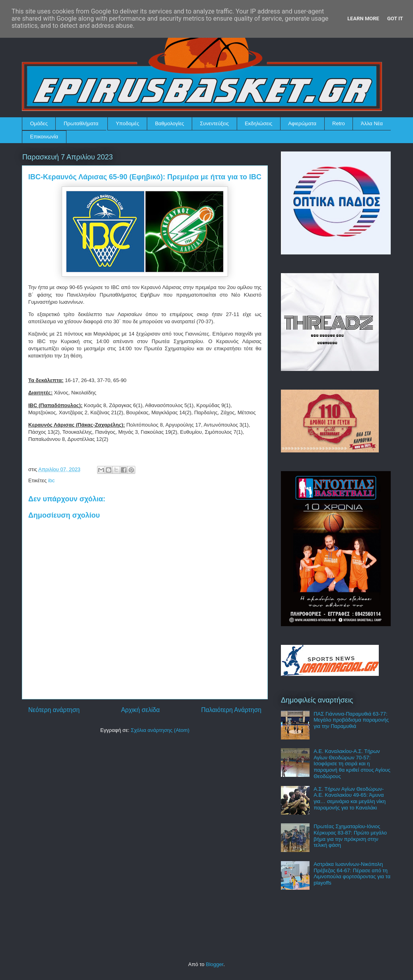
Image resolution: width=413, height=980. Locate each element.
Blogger (214, 964)
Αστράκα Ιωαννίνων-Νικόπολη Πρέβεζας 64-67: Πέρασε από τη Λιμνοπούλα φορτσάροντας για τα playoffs (352, 873)
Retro (339, 123)
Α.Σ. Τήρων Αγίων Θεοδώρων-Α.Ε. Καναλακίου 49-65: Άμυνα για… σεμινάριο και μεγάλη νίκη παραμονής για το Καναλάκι (350, 798)
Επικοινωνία (44, 137)
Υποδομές (128, 123)
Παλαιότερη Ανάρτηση (231, 710)
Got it (395, 18)
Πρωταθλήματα (81, 123)
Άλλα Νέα (372, 123)
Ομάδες (39, 123)
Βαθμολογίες (170, 123)
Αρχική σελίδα (140, 710)
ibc (52, 480)
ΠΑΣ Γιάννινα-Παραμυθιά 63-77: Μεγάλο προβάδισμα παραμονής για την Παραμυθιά (351, 720)
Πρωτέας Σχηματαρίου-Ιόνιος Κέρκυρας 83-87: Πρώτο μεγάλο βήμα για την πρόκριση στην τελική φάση (350, 836)
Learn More (363, 18)
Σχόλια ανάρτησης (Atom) (160, 730)
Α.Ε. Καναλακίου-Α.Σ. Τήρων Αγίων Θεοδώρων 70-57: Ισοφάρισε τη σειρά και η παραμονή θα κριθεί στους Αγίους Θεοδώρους (352, 764)
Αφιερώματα (302, 123)
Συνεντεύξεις (215, 123)
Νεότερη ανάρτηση (54, 710)
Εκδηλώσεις (258, 123)
